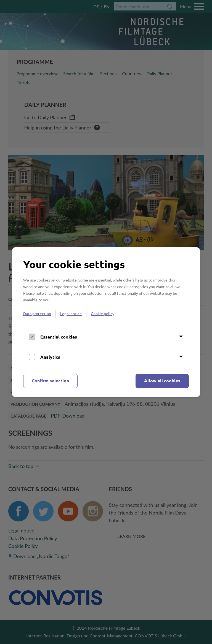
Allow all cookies (162, 381)
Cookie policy (103, 313)
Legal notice (71, 313)
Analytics (50, 357)
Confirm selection (50, 381)
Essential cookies (59, 337)
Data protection (37, 313)
